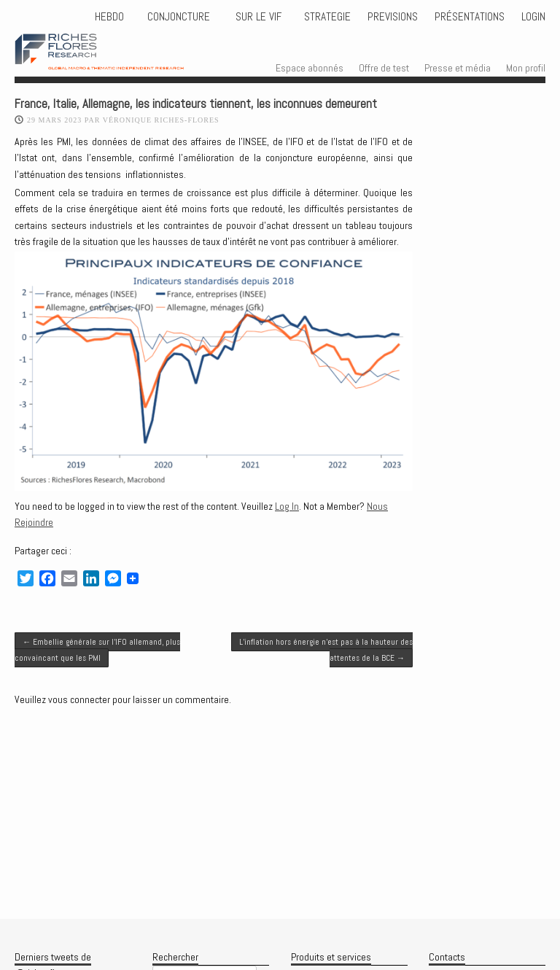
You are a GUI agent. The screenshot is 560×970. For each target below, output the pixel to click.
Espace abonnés (310, 68)
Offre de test (384, 68)
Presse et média (458, 68)
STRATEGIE (326, 17)
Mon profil (526, 68)
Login (533, 17)
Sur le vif (257, 17)
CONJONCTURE (180, 17)
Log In (287, 506)
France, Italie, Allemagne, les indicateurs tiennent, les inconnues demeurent (196, 104)
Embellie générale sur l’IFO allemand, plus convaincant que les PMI (97, 650)
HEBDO (109, 17)
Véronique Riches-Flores (161, 120)
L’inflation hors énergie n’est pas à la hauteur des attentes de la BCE (326, 650)
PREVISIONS (393, 17)
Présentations (470, 17)
